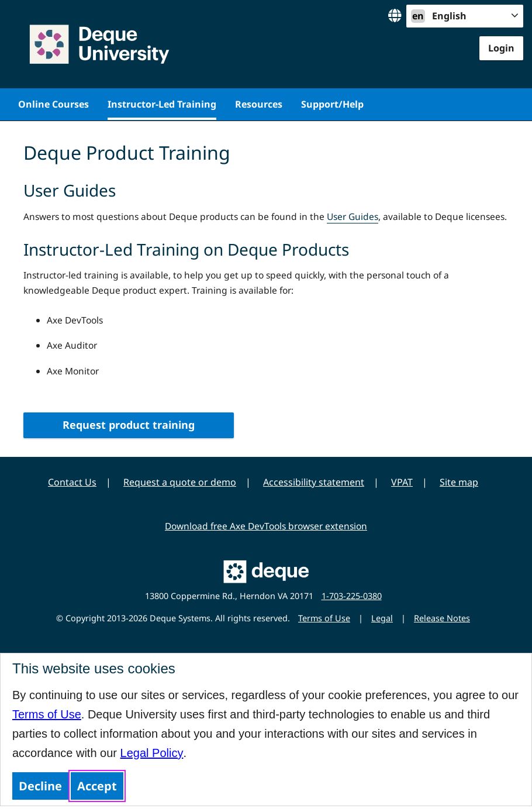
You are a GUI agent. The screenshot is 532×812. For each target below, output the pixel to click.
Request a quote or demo (180, 482)
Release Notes (442, 618)
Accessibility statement (314, 482)
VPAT (402, 482)
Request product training (129, 425)
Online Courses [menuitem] (53, 104)
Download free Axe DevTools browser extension (266, 526)
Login (501, 48)
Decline (40, 786)
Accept (97, 786)
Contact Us (72, 482)
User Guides (353, 216)
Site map (459, 482)
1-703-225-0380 (352, 596)
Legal (382, 618)
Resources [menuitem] (259, 104)
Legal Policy (152, 753)
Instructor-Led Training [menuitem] (162, 104)
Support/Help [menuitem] (332, 104)
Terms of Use (47, 714)
